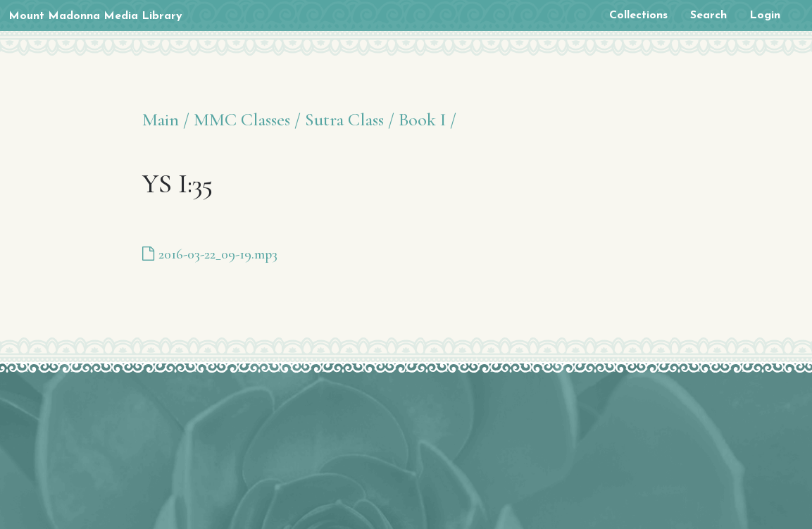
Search (708, 15)
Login (765, 15)
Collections (638, 15)
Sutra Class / (350, 119)
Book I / (427, 119)
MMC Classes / (247, 119)
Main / (166, 119)
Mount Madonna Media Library (95, 16)
